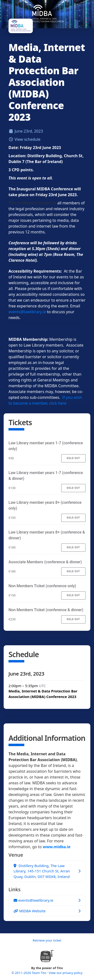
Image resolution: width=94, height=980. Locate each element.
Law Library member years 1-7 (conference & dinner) (46, 476)
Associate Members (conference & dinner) (45, 562)
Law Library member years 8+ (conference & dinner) (47, 535)
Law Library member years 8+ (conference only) (45, 505)
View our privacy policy (66, 973)
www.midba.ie (57, 847)
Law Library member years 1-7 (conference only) (46, 446)
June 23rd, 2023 (29, 131)
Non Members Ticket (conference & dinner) (46, 610)
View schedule (27, 139)
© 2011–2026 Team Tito (29, 973)
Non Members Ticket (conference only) (42, 586)
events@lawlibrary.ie (27, 312)
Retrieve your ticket (47, 940)
